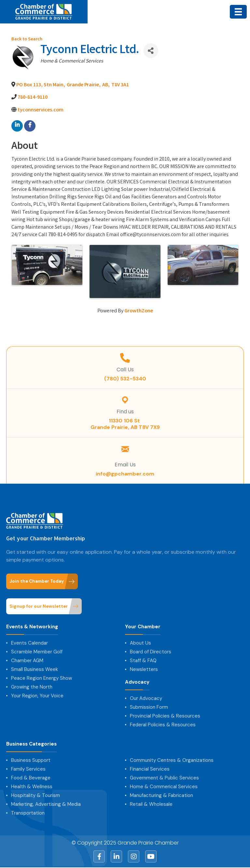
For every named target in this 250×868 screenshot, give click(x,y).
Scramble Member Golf (37, 652)
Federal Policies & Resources (163, 725)
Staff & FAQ (143, 661)
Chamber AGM (27, 661)
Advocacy (137, 682)
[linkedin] (17, 126)
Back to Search (27, 40)
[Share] (151, 51)
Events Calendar (29, 643)
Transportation (28, 813)
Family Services (28, 769)
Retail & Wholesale (151, 804)
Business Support (31, 760)
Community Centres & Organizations (172, 760)
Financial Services (150, 769)
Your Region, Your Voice (37, 696)
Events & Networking (32, 627)
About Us (140, 643)
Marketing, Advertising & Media (46, 804)
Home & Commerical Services (164, 787)
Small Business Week (35, 669)
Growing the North (32, 687)
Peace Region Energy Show (42, 678)
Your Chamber (143, 627)
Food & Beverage (31, 778)
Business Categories (31, 744)
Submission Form (149, 707)
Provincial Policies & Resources (165, 716)
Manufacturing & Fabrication (161, 795)
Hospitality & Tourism (35, 795)
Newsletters (144, 669)
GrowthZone (139, 311)
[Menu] (238, 12)
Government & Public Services (164, 778)
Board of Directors (151, 652)
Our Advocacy (146, 698)
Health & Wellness (32, 787)
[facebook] (30, 126)
